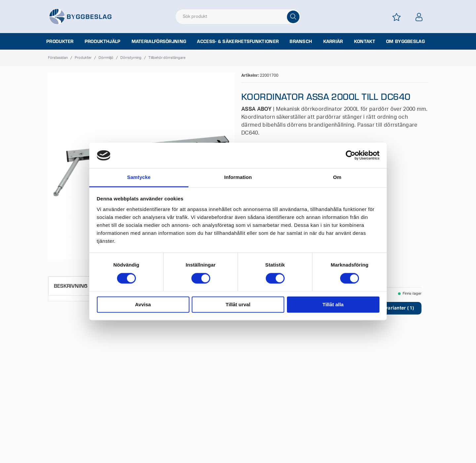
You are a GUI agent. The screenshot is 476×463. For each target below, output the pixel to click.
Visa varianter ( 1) (394, 308)
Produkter (60, 41)
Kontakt (365, 41)
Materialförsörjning (159, 41)
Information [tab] (238, 177)
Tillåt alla (333, 304)
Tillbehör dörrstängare (167, 58)
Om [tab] (337, 177)
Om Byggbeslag (405, 41)
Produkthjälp (103, 41)
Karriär (333, 41)
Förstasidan (58, 58)
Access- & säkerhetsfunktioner (238, 41)
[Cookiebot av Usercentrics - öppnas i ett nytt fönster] (351, 155)
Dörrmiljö (106, 58)
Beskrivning (71, 286)
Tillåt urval (238, 304)
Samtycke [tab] (139, 177)
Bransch (301, 41)
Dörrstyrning (131, 58)
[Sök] (293, 17)
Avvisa (143, 304)
